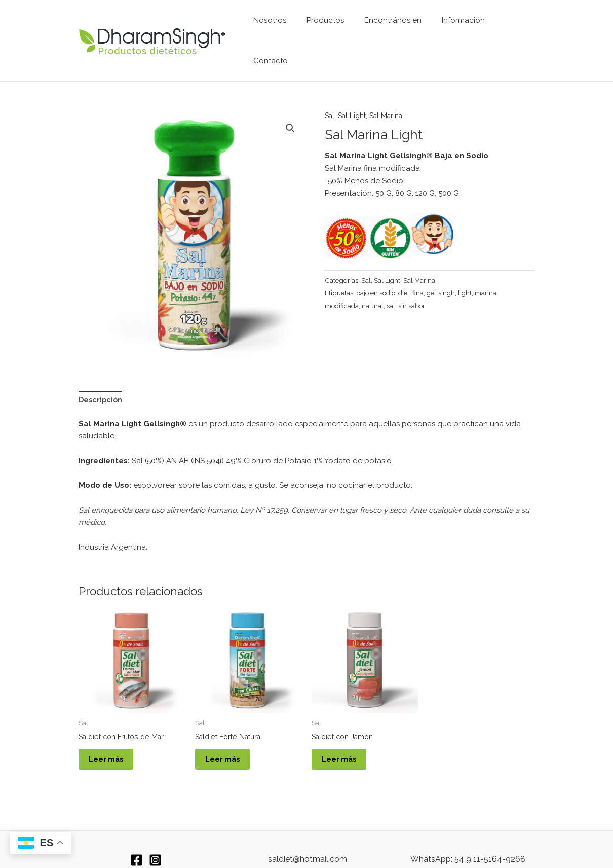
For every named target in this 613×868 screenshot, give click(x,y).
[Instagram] (155, 839)
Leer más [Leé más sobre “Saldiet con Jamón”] (345, 735)
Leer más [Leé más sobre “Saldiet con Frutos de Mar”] (112, 735)
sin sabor (414, 278)
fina (421, 265)
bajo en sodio (377, 265)
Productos (328, 27)
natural (374, 278)
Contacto (510, 27)
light (469, 265)
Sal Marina (392, 88)
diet (407, 265)
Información (456, 27)
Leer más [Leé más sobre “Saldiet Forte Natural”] (228, 735)
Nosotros (277, 27)
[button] (290, 101)
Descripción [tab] (101, 372)
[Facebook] (137, 839)
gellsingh (444, 265)
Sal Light (355, 88)
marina (490, 265)
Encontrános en (390, 27)
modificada (342, 278)
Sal (330, 88)
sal (392, 278)
